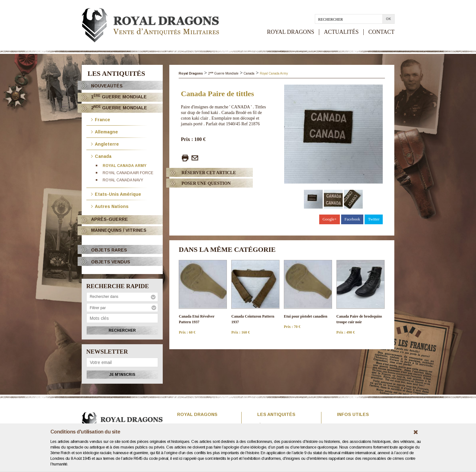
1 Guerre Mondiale (119, 97)
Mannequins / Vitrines (119, 230)
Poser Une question (206, 183)
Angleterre (105, 144)
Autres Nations (110, 206)
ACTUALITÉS (341, 32)
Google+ (330, 219)
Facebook (352, 219)
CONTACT (381, 32)
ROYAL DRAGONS (291, 32)
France (101, 119)
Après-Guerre (110, 219)
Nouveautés (107, 86)
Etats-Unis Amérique (116, 194)
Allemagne (105, 131)
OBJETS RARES (109, 250)
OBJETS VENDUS (111, 262)
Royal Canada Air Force (128, 173)
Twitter (374, 219)
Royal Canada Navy (123, 180)
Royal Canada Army (125, 166)
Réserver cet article (209, 173)
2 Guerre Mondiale (119, 108)
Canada (101, 156)
